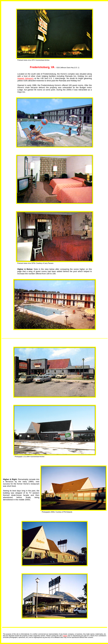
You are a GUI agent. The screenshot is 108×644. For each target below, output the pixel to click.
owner (65, 636)
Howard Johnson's (26, 78)
